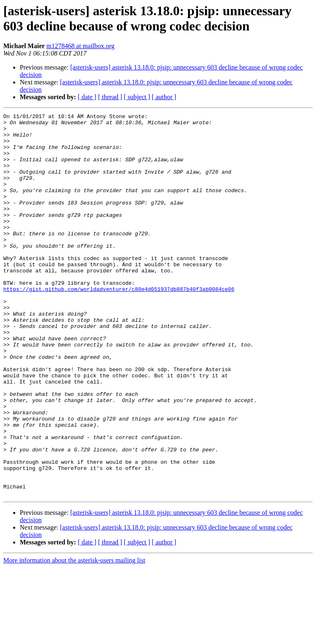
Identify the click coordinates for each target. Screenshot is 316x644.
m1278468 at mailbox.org (80, 46)
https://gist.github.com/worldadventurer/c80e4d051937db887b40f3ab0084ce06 (119, 325)
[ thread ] (110, 97)
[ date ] (87, 97)
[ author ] (164, 97)
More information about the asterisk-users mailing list (74, 637)
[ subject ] (137, 97)
